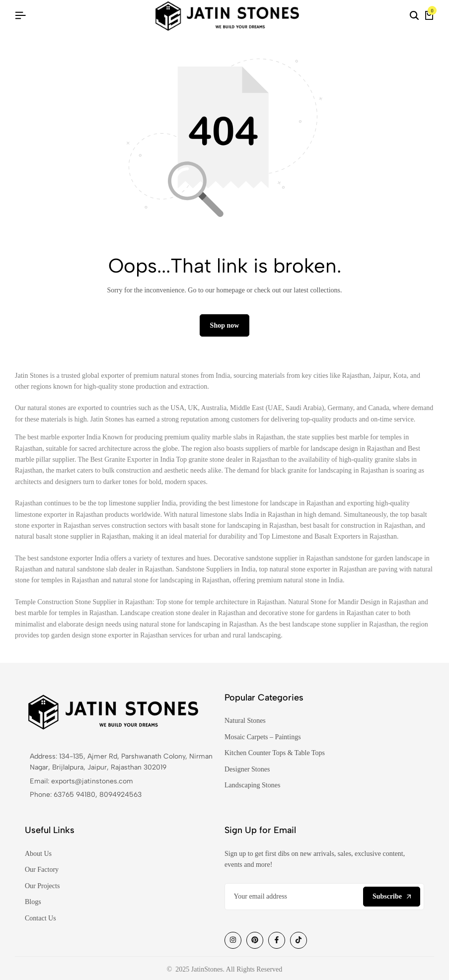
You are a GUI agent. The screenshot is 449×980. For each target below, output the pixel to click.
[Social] (233, 940)
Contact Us (40, 918)
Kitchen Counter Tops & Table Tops (275, 753)
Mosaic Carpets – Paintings (263, 737)
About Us (38, 854)
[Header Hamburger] (20, 16)
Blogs (33, 902)
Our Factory (42, 870)
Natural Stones (245, 721)
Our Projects (42, 886)
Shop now (225, 325)
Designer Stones (247, 769)
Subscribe (392, 896)
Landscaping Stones (252, 786)
